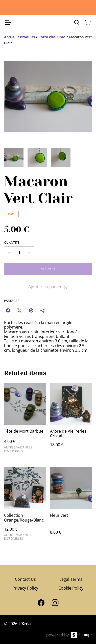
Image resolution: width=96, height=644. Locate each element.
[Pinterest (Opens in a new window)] (31, 310)
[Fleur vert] (71, 506)
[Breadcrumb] (48, 40)
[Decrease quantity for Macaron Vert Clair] (9, 253)
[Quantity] (19, 253)
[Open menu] (8, 23)
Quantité (12, 243)
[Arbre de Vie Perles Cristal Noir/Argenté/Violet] (71, 420)
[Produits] (27, 37)
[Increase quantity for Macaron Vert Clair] (29, 253)
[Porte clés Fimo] (52, 37)
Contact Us (25, 579)
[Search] (77, 23)
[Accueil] (10, 37)
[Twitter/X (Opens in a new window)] (19, 310)
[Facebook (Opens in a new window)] (8, 310)
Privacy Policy (25, 588)
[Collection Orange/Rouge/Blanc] (25, 506)
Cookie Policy (71, 588)
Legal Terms (71, 579)
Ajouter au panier (48, 287)
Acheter (48, 269)
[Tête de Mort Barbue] (25, 420)
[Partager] (43, 310)
